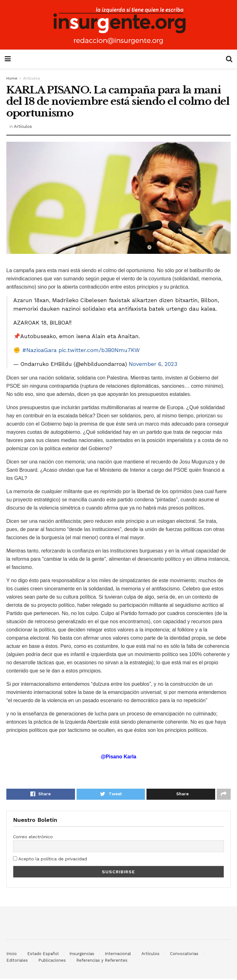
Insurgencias (82, 955)
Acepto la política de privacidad (50, 860)
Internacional (118, 955)
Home (12, 78)
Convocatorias (184, 955)
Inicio (12, 955)
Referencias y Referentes (102, 962)
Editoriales (17, 962)
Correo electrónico (33, 838)
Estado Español (43, 955)
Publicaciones (52, 962)
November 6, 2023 (153, 364)
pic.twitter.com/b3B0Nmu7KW (99, 350)
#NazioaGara (39, 350)
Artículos (32, 78)
